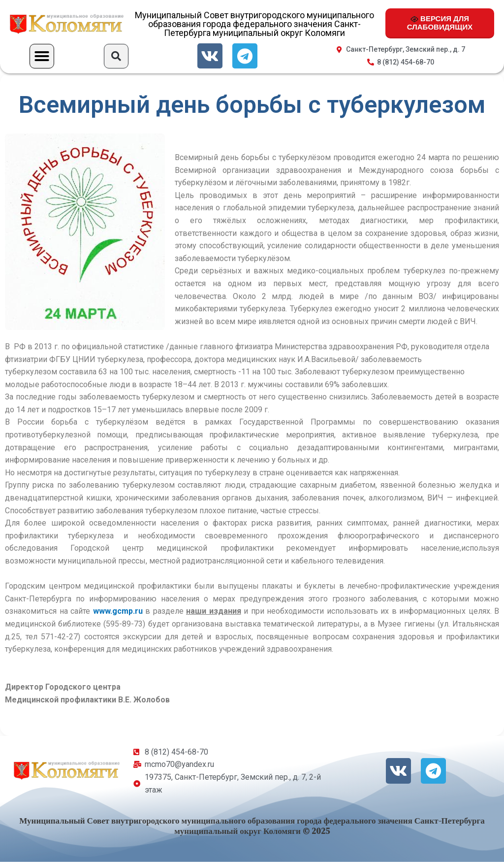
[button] (42, 56)
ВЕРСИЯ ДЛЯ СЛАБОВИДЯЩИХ (440, 23)
